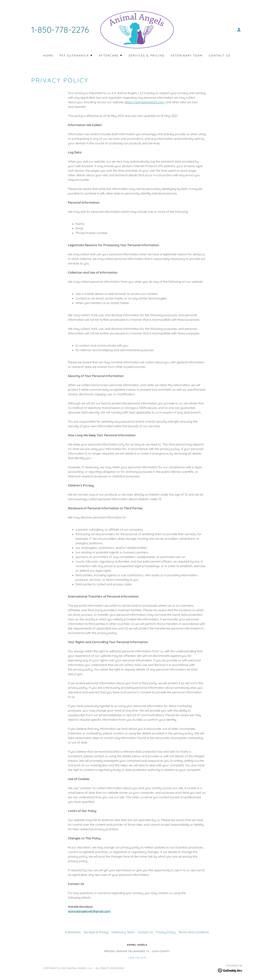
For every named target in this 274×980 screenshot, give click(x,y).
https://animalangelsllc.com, (145, 102)
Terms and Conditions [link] (194, 932)
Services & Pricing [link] (147, 56)
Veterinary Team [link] (187, 56)
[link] (137, 29)
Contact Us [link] (220, 56)
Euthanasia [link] (73, 932)
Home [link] (48, 56)
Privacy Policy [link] (166, 932)
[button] (239, 30)
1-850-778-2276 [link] (60, 30)
